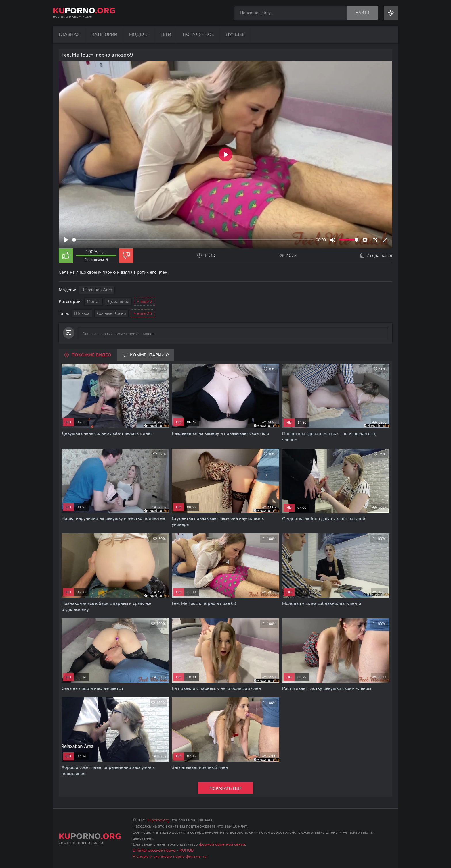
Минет (93, 302)
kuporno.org (158, 820)
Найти (362, 13)
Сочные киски (111, 313)
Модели (139, 34)
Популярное (198, 34)
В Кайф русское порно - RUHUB (163, 850)
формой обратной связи (222, 844)
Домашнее (118, 302)
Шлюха (82, 313)
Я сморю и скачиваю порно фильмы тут (170, 856)
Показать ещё (225, 789)
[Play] (66, 240)
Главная (69, 34)
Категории (104, 34)
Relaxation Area (97, 290)
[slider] (193, 240)
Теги (166, 34)
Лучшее (235, 34)
